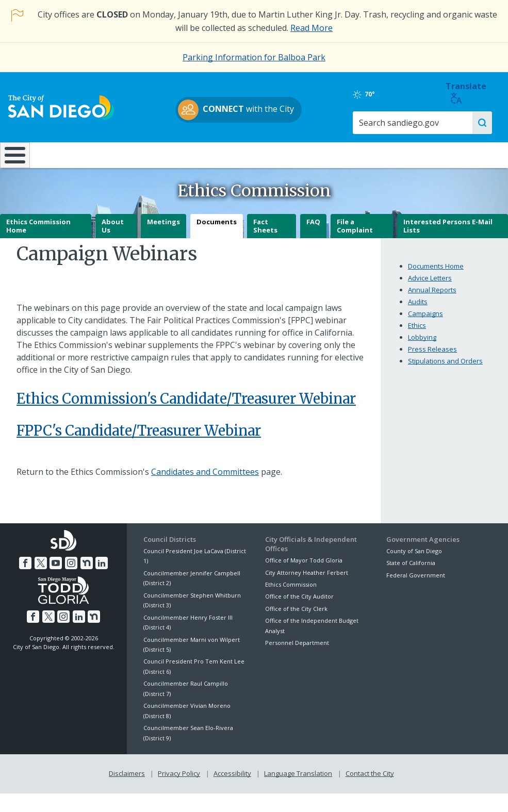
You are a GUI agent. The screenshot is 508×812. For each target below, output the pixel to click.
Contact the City (370, 781)
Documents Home (436, 274)
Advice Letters (430, 286)
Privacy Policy (179, 781)
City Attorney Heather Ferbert (307, 580)
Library (296, 155)
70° (396, 95)
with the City (251, 110)
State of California (411, 571)
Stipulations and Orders (445, 369)
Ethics (417, 333)
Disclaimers (127, 781)
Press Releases (432, 357)
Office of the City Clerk (296, 616)
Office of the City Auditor (299, 604)
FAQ (313, 230)
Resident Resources (141, 155)
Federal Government (416, 583)
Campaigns (425, 321)
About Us (113, 234)
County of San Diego (414, 559)
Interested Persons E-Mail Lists (448, 234)
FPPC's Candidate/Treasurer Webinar (139, 439)
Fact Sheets (265, 234)
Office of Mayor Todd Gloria (304, 568)
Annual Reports (432, 297)
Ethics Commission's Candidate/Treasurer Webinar (186, 406)
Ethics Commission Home (38, 234)
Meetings (163, 230)
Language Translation (298, 781)
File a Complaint (355, 234)
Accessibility (232, 781)
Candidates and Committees (205, 479)
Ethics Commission (291, 592)
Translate (474, 93)
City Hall (464, 155)
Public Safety (379, 155)
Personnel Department (297, 650)
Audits (418, 309)
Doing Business (218, 155)
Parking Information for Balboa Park (254, 57)
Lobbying (422, 345)
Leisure (63, 155)
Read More (312, 28)
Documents (217, 230)
